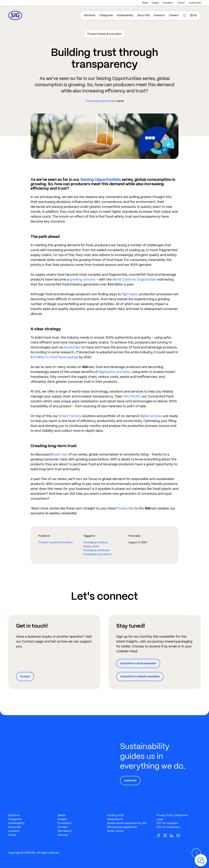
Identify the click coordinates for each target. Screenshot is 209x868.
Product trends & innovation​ (56, 542)
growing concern (83, 279)
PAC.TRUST (131, 396)
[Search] (184, 15)
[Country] (194, 15)
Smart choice (115, 831)
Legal (160, 819)
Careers (174, 15)
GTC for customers (168, 827)
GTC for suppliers (167, 823)
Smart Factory (70, 416)
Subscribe (126, 508)
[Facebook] (160, 835)
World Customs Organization (134, 279)
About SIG (143, 15)
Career (12, 835)
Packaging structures (96, 550)
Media (145, 3)
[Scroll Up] (196, 853)
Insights (155, 3)
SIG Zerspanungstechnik (122, 827)
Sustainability (125, 15)
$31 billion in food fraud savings (54, 357)
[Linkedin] (173, 835)
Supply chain (91, 546)
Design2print (115, 819)
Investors (159, 15)
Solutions (90, 15)
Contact (181, 3)
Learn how (130, 780)
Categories (106, 15)
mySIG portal (195, 3)
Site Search (65, 831)
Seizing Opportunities (101, 179)
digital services (151, 416)
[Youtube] (179, 835)
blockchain (72, 347)
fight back (130, 294)
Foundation (168, 3)
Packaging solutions (96, 542)
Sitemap (63, 835)
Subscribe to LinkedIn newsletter (140, 676)
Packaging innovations (97, 554)
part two (61, 454)
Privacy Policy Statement (172, 815)
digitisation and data (114, 372)
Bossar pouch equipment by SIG (127, 823)
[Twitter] (166, 835)
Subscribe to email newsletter (138, 663)
